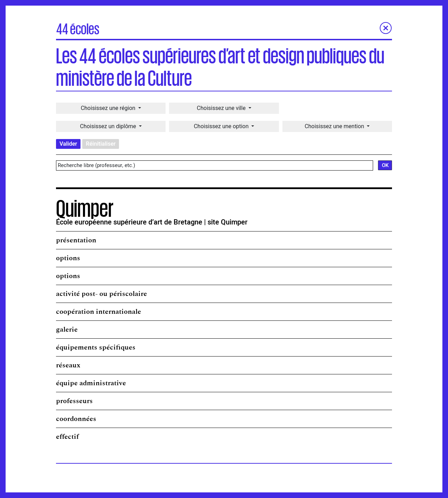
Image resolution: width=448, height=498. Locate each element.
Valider (68, 144)
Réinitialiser (101, 144)
